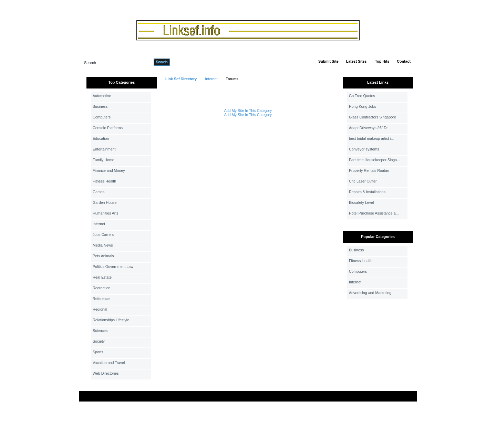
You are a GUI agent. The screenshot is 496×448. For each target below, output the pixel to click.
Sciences (100, 331)
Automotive (102, 96)
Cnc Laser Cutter (363, 181)
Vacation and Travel (109, 363)
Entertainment (104, 149)
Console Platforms (108, 128)
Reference (101, 299)
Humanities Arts (106, 213)
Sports (98, 352)
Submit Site (328, 61)
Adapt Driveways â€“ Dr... (370, 128)
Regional (100, 309)
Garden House (105, 202)
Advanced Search (188, 62)
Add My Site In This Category (248, 111)
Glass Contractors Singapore (373, 117)
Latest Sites (356, 61)
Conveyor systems (364, 149)
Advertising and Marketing (370, 293)
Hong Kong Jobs (363, 106)
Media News (103, 245)
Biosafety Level (361, 202)
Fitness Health (104, 181)
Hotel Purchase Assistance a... (374, 213)
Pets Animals (103, 256)
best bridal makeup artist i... (371, 138)
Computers (102, 117)
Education (101, 138)
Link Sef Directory (181, 79)
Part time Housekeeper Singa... (374, 160)
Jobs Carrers (103, 235)
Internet (99, 224)
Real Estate (102, 277)
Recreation (102, 288)
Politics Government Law (113, 267)
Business (100, 106)
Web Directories (106, 373)
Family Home (104, 160)
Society (99, 341)
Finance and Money (109, 170)
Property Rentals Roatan (369, 170)
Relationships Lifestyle (111, 320)
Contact (404, 61)
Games (99, 192)
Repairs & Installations (367, 192)
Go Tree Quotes (362, 96)
